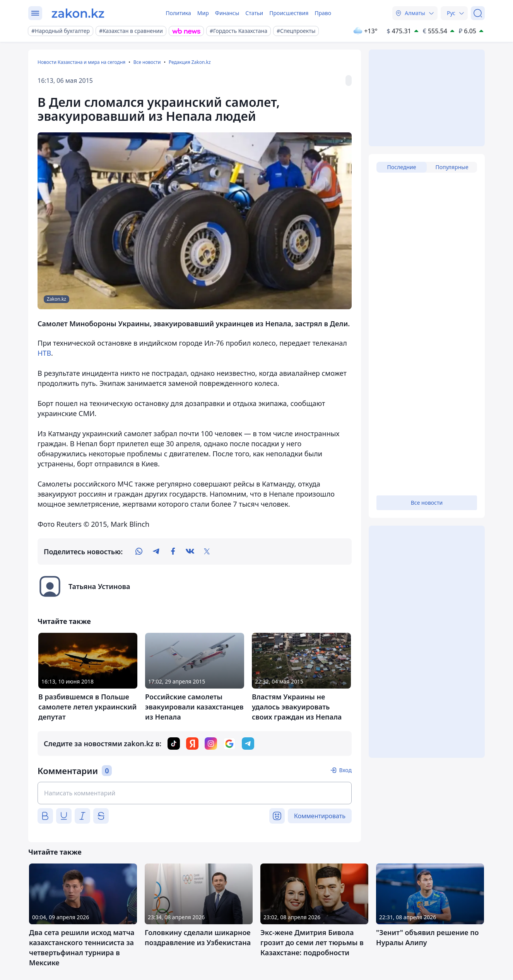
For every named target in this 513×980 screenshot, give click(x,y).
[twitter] (207, 552)
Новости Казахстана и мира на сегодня (81, 62)
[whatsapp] (139, 552)
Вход (345, 770)
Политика (178, 13)
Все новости (147, 62)
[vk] (190, 552)
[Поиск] (478, 13)
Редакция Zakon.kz (190, 62)
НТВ (44, 353)
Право (323, 13)
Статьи (254, 13)
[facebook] (173, 552)
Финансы (227, 13)
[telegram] (156, 552)
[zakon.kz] (78, 13)
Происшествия (289, 13)
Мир (203, 13)
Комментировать (320, 816)
